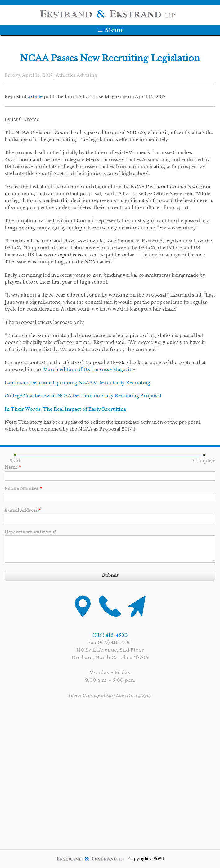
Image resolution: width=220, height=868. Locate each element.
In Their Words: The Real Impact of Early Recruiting (65, 409)
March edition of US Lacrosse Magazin (88, 370)
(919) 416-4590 (110, 635)
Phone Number (23, 489)
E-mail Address (23, 510)
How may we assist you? (30, 532)
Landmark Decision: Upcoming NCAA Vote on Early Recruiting (77, 383)
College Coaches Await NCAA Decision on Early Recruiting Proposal (83, 396)
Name (13, 467)
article (35, 97)
